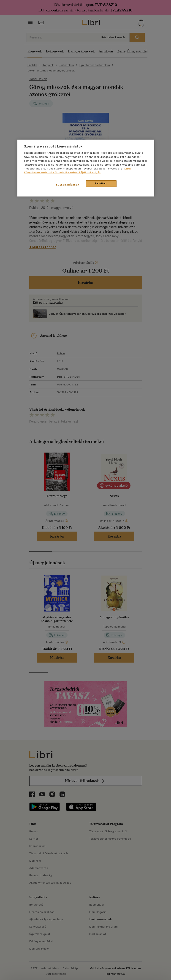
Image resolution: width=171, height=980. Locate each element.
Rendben (101, 183)
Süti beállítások (67, 185)
